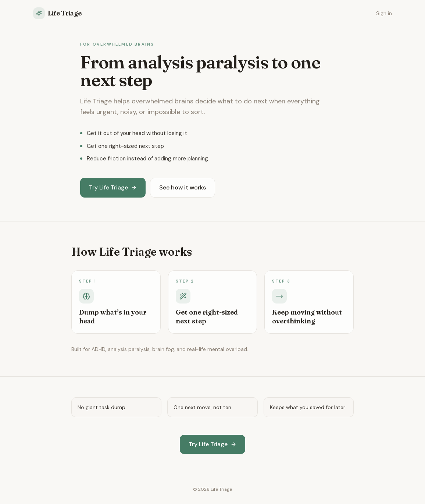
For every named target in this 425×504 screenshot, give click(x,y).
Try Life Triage (113, 187)
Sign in (384, 13)
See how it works (183, 187)
